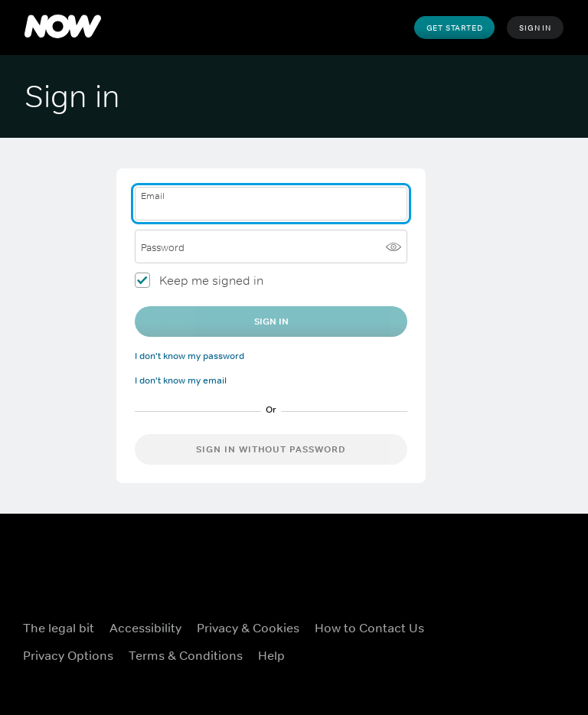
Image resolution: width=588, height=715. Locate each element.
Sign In (535, 28)
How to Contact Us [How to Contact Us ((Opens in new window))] (369, 628)
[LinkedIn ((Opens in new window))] (508, 661)
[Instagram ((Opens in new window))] (548, 619)
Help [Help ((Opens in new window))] (271, 655)
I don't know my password (189, 356)
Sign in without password (271, 449)
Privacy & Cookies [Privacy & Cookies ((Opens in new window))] (248, 628)
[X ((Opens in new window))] (508, 619)
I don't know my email (181, 380)
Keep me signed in (211, 280)
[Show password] (394, 246)
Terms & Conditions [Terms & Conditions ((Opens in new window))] (186, 655)
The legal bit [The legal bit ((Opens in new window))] (59, 628)
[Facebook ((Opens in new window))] (469, 619)
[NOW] (63, 28)
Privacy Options (68, 655)
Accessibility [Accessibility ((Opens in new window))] (145, 628)
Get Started (455, 28)
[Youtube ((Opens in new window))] (469, 661)
